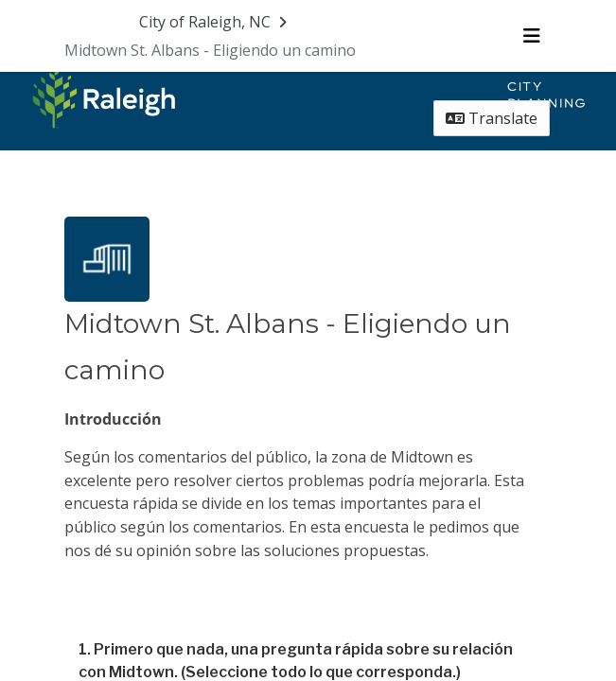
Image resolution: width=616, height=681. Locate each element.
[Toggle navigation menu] (532, 36)
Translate (492, 118)
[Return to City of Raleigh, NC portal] (215, 22)
